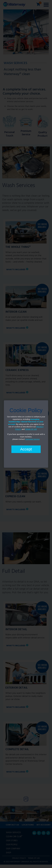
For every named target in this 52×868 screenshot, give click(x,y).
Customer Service (32, 439)
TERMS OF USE (31, 429)
